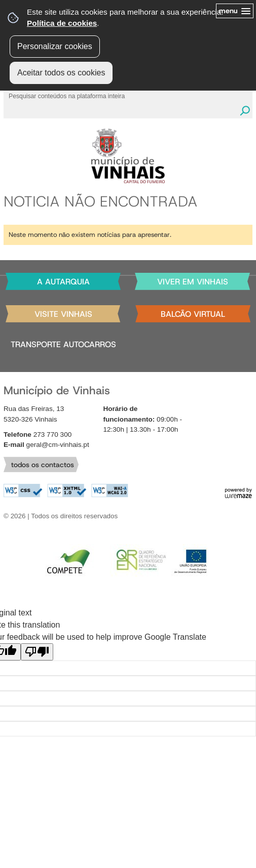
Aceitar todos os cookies (61, 73)
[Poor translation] (37, 652)
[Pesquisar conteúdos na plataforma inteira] (245, 111)
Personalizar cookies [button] (55, 46)
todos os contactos (43, 465)
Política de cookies (62, 23)
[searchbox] (123, 96)
